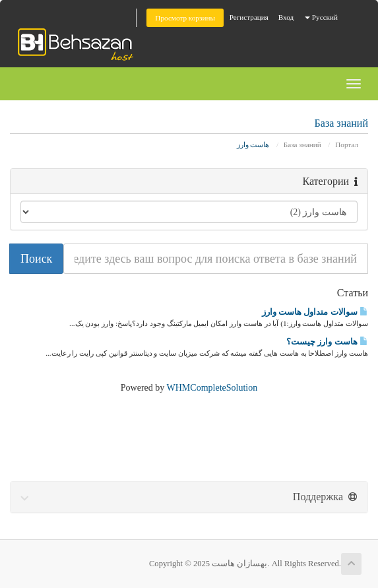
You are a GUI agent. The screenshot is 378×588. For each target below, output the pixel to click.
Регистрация (249, 17)
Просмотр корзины (185, 18)
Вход (286, 17)
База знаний (302, 145)
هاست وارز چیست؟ (327, 342)
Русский (321, 17)
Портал (347, 145)
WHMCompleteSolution (212, 388)
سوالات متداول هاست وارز (315, 312)
